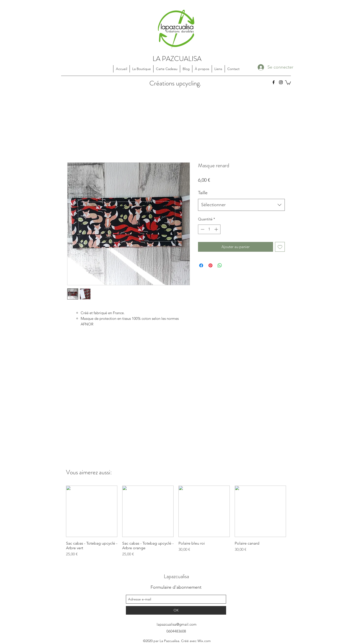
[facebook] (274, 82)
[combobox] (241, 205)
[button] (288, 82)
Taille (203, 193)
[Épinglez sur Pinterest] (210, 265)
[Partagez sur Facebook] (201, 265)
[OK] (176, 610)
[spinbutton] (209, 229)
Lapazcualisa (176, 576)
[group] (176, 521)
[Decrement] (202, 229)
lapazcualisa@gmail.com (177, 624)
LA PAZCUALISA (177, 59)
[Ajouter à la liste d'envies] (280, 247)
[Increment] (217, 229)
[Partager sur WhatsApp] (220, 265)
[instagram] (281, 82)
